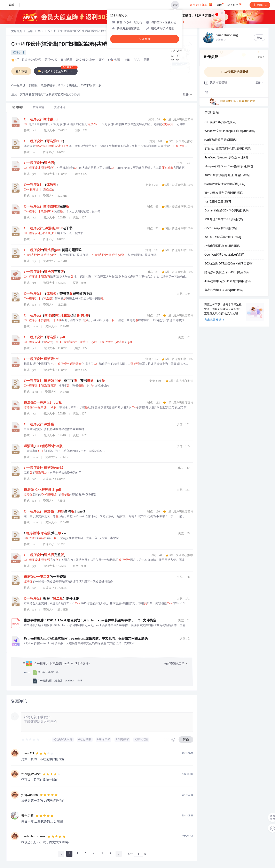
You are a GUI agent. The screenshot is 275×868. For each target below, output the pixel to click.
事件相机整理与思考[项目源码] (224, 193)
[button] (188, 95)
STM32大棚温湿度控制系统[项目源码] (228, 149)
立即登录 (145, 39)
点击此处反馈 (214, 320)
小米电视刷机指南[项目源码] (222, 246)
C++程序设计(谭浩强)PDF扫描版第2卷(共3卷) (60, 45)
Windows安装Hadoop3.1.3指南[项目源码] (230, 131)
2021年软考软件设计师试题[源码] (225, 184)
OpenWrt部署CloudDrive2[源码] (224, 255)
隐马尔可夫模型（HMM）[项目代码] (227, 273)
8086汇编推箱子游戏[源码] (221, 140)
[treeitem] (105, 672)
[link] (17, 31)
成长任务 (235, 4)
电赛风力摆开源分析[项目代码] (224, 290)
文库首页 (17, 32)
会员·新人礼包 (201, 5)
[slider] (31, 740)
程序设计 (19, 53)
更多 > (261, 57)
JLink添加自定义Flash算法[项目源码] (228, 282)
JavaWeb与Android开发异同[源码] (226, 158)
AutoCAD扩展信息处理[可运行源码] (227, 175)
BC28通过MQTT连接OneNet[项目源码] (229, 264)
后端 (30, 32)
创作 (260, 5)
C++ (41, 32)
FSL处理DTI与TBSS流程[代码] (224, 220)
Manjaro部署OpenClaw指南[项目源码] (229, 167)
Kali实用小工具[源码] (218, 202)
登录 (175, 5)
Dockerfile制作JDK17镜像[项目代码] (227, 211)
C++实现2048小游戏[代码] (220, 122)
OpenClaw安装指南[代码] (221, 229)
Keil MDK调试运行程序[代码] (223, 237)
